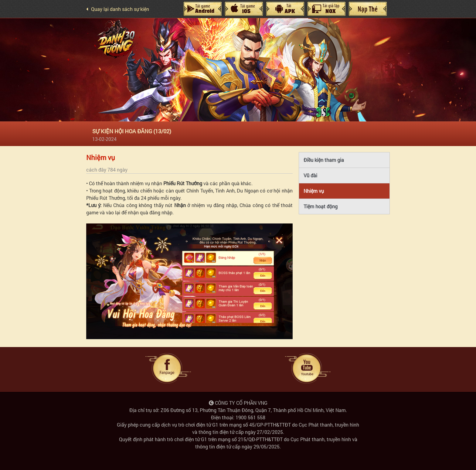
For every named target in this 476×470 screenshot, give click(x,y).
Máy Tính (285, 9)
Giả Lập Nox (326, 9)
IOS (244, 9)
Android (202, 9)
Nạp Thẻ (368, 9)
